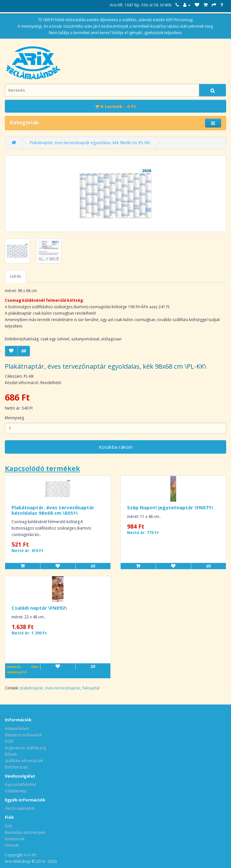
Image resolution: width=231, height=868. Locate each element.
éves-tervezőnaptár (63, 688)
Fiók (9, 826)
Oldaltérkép (16, 791)
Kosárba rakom (116, 447)
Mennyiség (14, 418)
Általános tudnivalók (23, 735)
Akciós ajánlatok (20, 808)
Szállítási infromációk (24, 761)
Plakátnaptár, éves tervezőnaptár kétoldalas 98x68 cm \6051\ (53, 510)
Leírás (15, 276)
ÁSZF (9, 741)
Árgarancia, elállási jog (25, 748)
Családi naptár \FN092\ (39, 608)
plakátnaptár (32, 688)
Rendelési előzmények (25, 832)
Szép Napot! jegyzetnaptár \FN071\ (170, 507)
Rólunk (11, 754)
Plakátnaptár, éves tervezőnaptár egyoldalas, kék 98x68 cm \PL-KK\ (90, 143)
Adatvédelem (17, 729)
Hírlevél (12, 845)
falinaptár (91, 688)
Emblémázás (16, 767)
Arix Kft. (31, 855)
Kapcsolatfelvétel (20, 785)
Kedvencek (15, 839)
